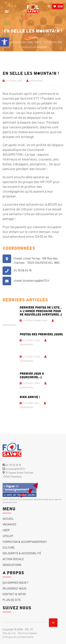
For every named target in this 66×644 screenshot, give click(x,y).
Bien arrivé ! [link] (30, 397)
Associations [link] (12, 565)
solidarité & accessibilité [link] (22, 553)
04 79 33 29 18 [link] (12, 465)
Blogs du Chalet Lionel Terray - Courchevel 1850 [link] (35, 42)
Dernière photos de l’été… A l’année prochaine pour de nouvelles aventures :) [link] (41, 311)
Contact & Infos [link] (14, 594)
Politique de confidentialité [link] (18, 637)
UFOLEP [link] (8, 536)
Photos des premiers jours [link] (41, 334)
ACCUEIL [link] (33, 37)
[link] (4, 42)
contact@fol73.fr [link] (14, 469)
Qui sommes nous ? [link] (15, 582)
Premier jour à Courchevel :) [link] (32, 375)
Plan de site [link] (12, 600)
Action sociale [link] (13, 559)
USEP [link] (6, 530)
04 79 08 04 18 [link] (23, 270)
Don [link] (58, 6)
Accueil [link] (8, 519)
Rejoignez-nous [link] (14, 588)
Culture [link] (9, 547)
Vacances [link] (9, 524)
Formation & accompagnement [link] (25, 542)
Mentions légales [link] (27, 633)
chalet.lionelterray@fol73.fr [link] (32, 280)
